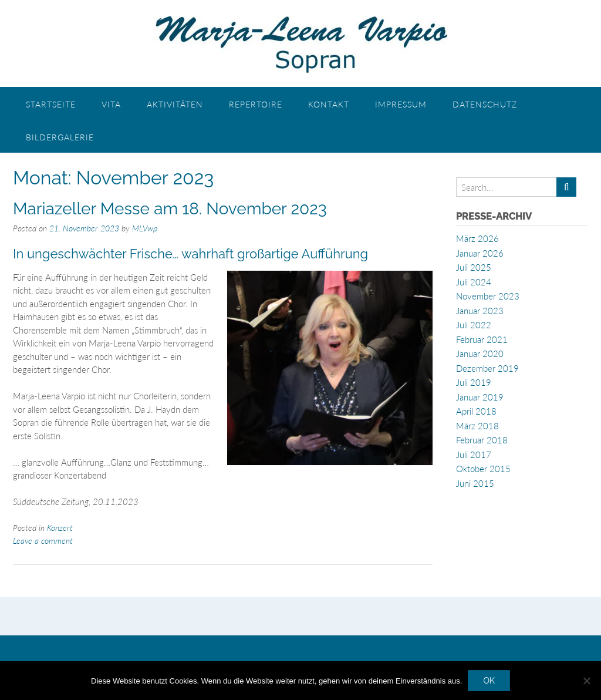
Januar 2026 (480, 253)
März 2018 (477, 426)
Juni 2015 (475, 483)
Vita (111, 104)
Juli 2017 (474, 455)
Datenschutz (485, 104)
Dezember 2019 (487, 368)
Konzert (60, 528)
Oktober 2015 (483, 469)
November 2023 (488, 296)
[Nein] (586, 681)
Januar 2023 (480, 311)
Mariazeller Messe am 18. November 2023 (170, 209)
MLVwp (145, 228)
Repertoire (256, 104)
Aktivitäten (175, 104)
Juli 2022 (474, 325)
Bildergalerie (60, 137)
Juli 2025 (474, 267)
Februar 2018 (482, 440)
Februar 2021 (482, 339)
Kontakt (329, 104)
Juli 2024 (474, 282)
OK (489, 681)
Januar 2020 (480, 354)
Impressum (401, 104)
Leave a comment (43, 541)
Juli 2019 (474, 382)
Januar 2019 (480, 397)
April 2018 (476, 411)
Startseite (51, 104)
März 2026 (477, 238)
